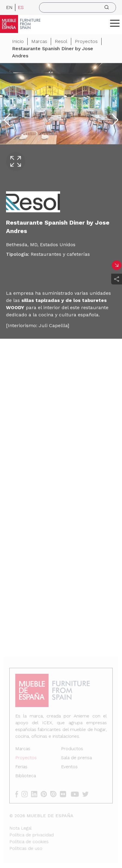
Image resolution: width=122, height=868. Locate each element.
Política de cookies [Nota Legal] (30, 840)
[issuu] (55, 794)
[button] (115, 23)
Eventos (69, 767)
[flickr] (64, 794)
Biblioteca (26, 776)
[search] (78, 7)
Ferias (22, 767)
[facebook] (19, 794)
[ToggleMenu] (115, 23)
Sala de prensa (76, 758)
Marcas (39, 42)
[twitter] (87, 794)
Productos (72, 749)
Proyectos (86, 42)
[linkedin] (37, 794)
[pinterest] (46, 794)
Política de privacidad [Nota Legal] (32, 833)
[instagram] (27, 794)
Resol (61, 42)
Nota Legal (21, 827)
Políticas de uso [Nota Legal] (27, 847)
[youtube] (76, 794)
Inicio (18, 42)
